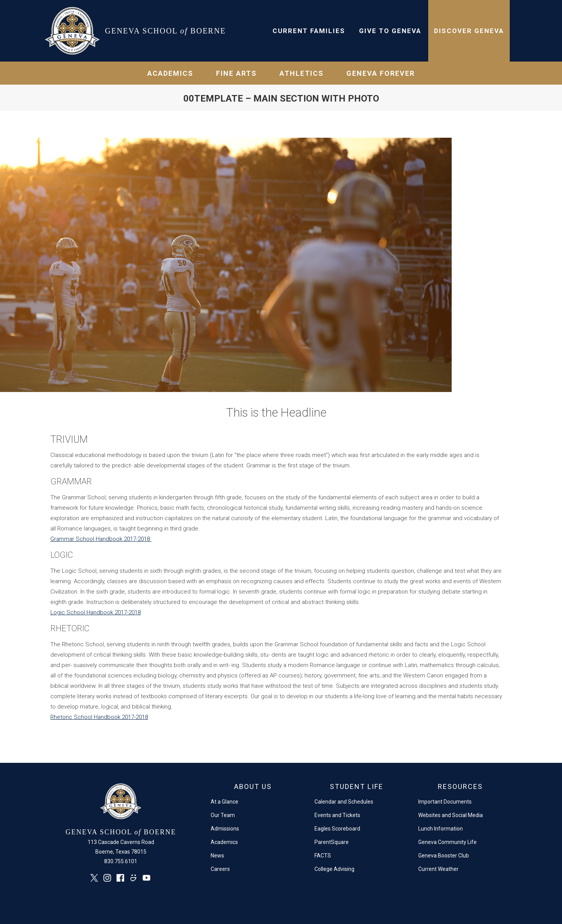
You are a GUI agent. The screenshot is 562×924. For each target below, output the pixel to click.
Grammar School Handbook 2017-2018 (101, 539)
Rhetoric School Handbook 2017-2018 (99, 717)
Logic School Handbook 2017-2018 (96, 612)
